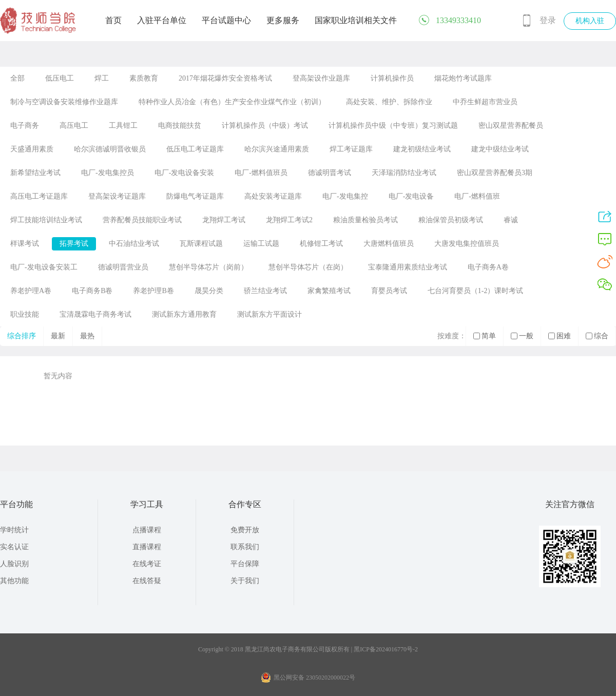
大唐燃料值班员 (389, 244)
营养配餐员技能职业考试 (142, 220)
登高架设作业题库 (321, 78)
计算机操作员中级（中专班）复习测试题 (393, 125)
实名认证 (14, 547)
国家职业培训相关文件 (356, 20)
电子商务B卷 (92, 291)
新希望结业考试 (35, 173)
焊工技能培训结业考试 (46, 220)
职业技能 (25, 314)
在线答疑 (147, 581)
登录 (548, 20)
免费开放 (245, 530)
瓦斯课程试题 (201, 244)
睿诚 (511, 220)
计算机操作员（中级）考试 (265, 125)
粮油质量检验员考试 (365, 220)
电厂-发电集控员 (108, 173)
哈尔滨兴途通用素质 (277, 149)
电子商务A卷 (488, 267)
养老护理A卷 (31, 291)
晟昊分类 (209, 291)
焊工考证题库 (351, 149)
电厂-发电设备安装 (185, 173)
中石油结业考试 (134, 244)
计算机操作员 (392, 78)
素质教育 (144, 78)
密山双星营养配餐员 (511, 125)
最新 (58, 336)
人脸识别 (14, 564)
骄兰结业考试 (265, 291)
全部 (17, 78)
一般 (522, 336)
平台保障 (245, 564)
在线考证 (147, 564)
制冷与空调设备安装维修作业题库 (64, 102)
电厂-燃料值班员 (261, 173)
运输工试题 (261, 244)
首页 (113, 20)
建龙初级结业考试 (422, 149)
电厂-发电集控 (345, 196)
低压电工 (60, 78)
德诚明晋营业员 (123, 267)
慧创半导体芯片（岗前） (208, 267)
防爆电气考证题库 (195, 196)
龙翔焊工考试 (224, 220)
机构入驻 (590, 21)
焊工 (102, 78)
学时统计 (14, 530)
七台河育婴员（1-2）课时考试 (476, 291)
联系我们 (245, 547)
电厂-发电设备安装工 (44, 267)
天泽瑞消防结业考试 (404, 173)
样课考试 (25, 244)
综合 (597, 336)
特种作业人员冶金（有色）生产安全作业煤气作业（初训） (232, 102)
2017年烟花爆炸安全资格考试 (225, 78)
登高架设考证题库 (117, 196)
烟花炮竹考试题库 (463, 78)
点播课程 (147, 530)
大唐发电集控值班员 (467, 244)
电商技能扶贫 (180, 125)
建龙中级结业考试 (500, 149)
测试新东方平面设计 (269, 314)
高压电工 (74, 125)
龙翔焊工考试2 (289, 220)
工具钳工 (123, 125)
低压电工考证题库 (195, 149)
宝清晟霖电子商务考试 (95, 314)
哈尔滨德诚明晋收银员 (110, 149)
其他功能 (14, 581)
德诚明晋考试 (330, 173)
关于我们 (245, 581)
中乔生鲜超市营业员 (485, 102)
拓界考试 (74, 244)
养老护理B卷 (153, 291)
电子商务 (25, 125)
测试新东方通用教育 (184, 314)
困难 (560, 336)
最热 (87, 336)
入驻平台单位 (162, 20)
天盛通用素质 (32, 149)
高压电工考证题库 (39, 196)
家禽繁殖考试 (329, 291)
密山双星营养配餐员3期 (495, 173)
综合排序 (22, 336)
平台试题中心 (226, 20)
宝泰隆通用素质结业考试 (408, 267)
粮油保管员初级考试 (451, 220)
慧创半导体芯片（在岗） (308, 267)
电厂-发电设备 (411, 196)
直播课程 (147, 547)
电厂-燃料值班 (477, 196)
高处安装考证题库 (273, 196)
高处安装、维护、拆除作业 (389, 102)
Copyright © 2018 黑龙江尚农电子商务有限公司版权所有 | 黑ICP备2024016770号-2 (308, 649)
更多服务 (283, 20)
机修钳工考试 (321, 244)
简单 (485, 336)
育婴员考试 (389, 291)
